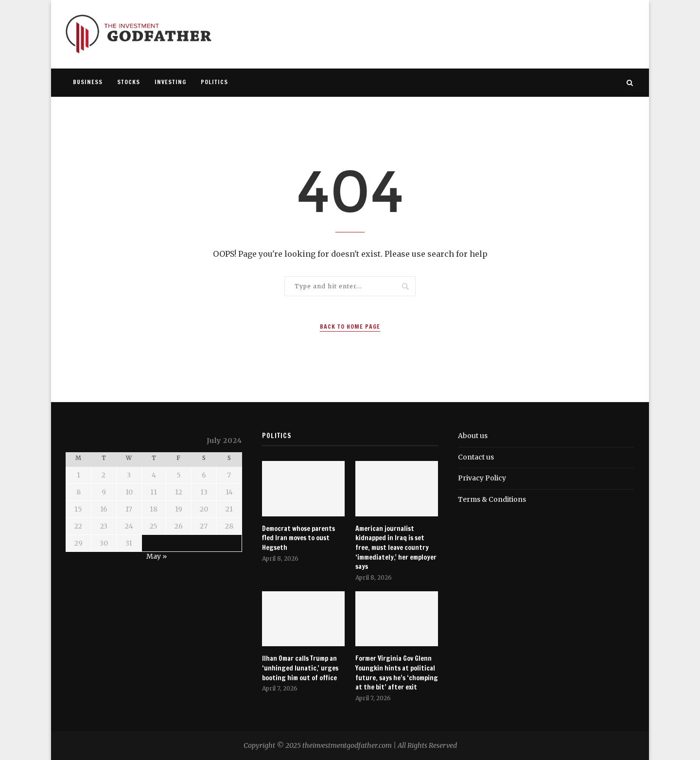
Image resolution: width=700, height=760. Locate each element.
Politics (214, 82)
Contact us (476, 457)
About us (473, 436)
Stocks (129, 82)
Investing (170, 82)
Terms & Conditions (492, 499)
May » (157, 556)
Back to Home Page (350, 327)
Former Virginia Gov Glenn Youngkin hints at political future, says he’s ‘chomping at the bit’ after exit (397, 673)
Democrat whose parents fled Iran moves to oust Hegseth (298, 538)
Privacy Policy (482, 478)
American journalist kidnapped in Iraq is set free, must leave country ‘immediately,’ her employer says (396, 548)
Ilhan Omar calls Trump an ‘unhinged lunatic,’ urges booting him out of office (300, 668)
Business (88, 82)
